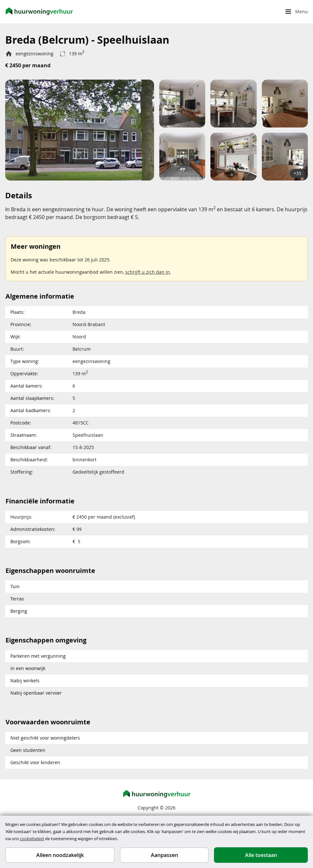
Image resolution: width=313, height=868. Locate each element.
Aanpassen (164, 855)
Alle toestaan (261, 855)
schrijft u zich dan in (148, 272)
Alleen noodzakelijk (60, 855)
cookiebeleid (32, 839)
